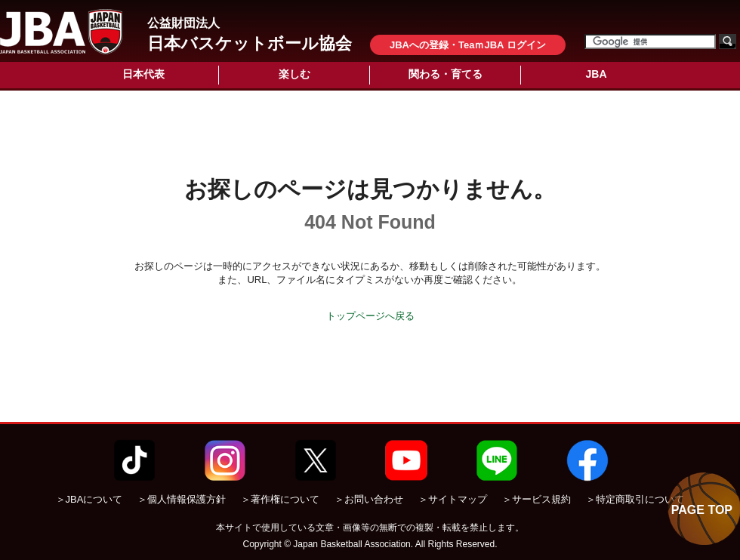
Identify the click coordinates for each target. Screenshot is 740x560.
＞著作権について (280, 499)
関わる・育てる (446, 74)
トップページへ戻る (370, 316)
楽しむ (294, 74)
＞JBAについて (89, 499)
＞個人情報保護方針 (182, 499)
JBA (596, 74)
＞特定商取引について (635, 499)
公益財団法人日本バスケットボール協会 (61, 32)
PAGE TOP (702, 510)
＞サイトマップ (453, 499)
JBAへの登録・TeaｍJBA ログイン (468, 45)
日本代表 (143, 74)
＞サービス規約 (536, 499)
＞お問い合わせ (369, 499)
